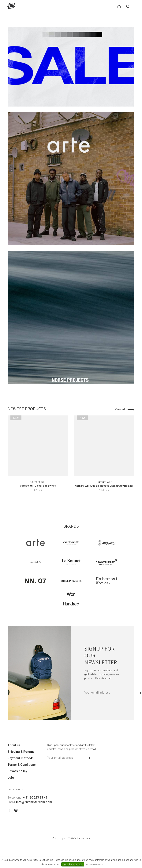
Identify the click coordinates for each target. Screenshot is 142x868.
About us (14, 745)
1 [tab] (65, 506)
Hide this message (73, 865)
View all (120, 409)
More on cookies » (95, 865)
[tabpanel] (38, 459)
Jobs (11, 778)
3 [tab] (79, 506)
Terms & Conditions (22, 765)
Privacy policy (17, 771)
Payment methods (21, 758)
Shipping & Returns (21, 752)
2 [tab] (72, 506)
